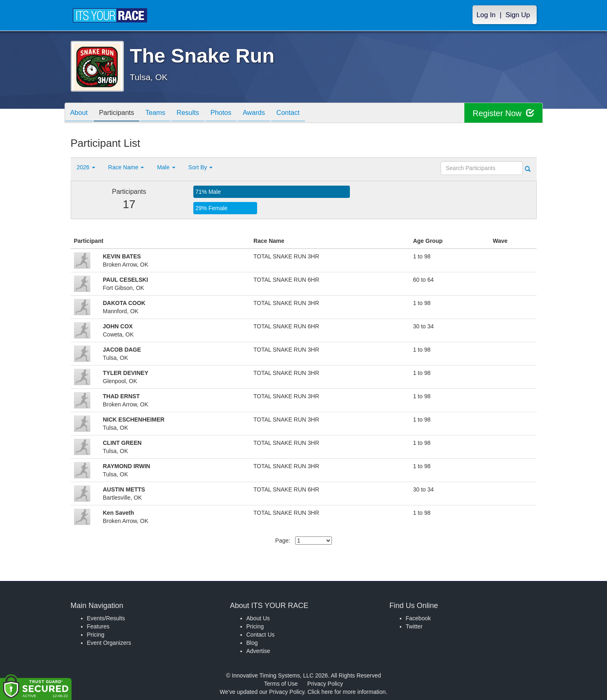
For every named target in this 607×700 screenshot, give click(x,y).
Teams (161, 113)
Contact (302, 113)
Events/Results (106, 618)
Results (195, 113)
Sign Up (518, 15)
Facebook (418, 618)
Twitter (414, 626)
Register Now (503, 113)
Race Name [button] (126, 167)
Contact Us (261, 635)
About (80, 113)
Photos (231, 113)
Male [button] (166, 167)
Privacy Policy (325, 684)
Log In (486, 15)
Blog (252, 643)
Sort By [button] (201, 167)
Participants (120, 113)
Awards (266, 113)
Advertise (258, 651)
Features (98, 626)
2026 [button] (86, 167)
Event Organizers (109, 643)
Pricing (96, 635)
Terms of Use (281, 684)
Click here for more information (346, 692)
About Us (258, 618)
